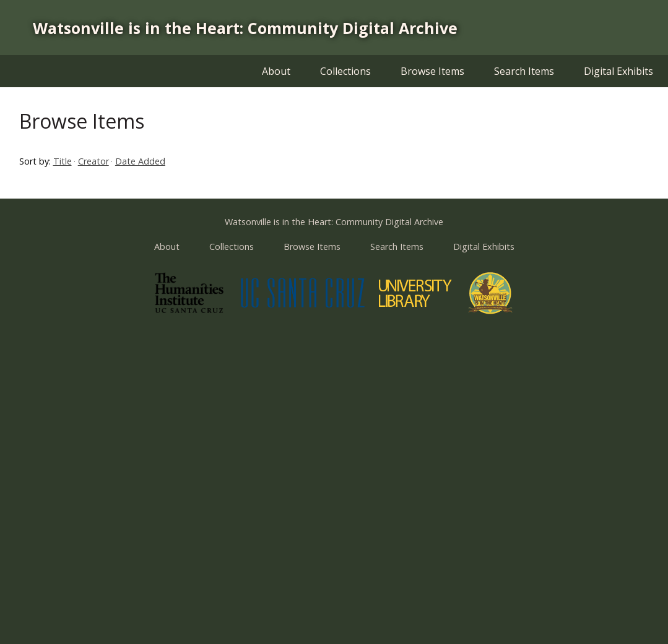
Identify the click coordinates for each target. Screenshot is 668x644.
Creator (93, 161)
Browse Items (432, 71)
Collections (345, 71)
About (276, 71)
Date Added (140, 161)
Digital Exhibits (618, 71)
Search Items (524, 71)
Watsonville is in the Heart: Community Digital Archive (245, 28)
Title (63, 161)
